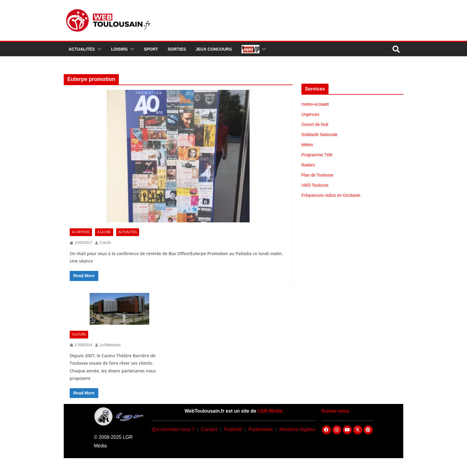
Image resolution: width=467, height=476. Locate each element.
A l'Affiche (81, 232)
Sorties (177, 49)
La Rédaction (110, 345)
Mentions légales (297, 429)
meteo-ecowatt (315, 104)
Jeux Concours (214, 49)
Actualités (82, 49)
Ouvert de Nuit (315, 124)
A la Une (104, 232)
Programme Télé (317, 155)
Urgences (310, 114)
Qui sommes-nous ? (173, 429)
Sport (151, 49)
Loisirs (119, 49)
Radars (308, 165)
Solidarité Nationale (319, 135)
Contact (209, 429)
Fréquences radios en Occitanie (331, 195)
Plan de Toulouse (317, 175)
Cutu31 (105, 243)
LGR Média (270, 411)
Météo (307, 145)
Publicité (233, 429)
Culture (79, 334)
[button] (98, 49)
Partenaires (261, 429)
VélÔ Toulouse (315, 185)
